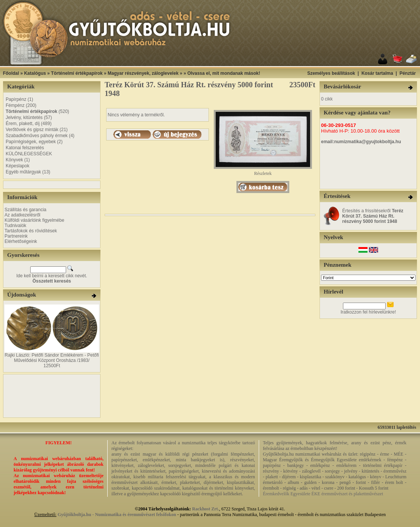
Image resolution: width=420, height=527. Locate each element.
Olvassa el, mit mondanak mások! (224, 73)
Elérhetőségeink (21, 241)
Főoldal (11, 73)
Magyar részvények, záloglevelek (143, 73)
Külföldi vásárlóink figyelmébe (34, 220)
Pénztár (408, 73)
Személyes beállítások (331, 73)
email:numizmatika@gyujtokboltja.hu (361, 142)
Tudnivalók (15, 226)
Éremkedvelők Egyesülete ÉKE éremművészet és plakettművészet (323, 494)
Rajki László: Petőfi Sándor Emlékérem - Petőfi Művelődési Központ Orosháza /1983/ (52, 358)
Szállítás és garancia (25, 210)
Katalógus (35, 73)
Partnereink (16, 236)
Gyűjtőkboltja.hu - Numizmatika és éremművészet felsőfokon (117, 515)
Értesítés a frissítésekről (373, 216)
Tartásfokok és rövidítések (31, 231)
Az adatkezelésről (22, 215)
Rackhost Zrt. (206, 509)
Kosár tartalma (377, 73)
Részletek (263, 171)
